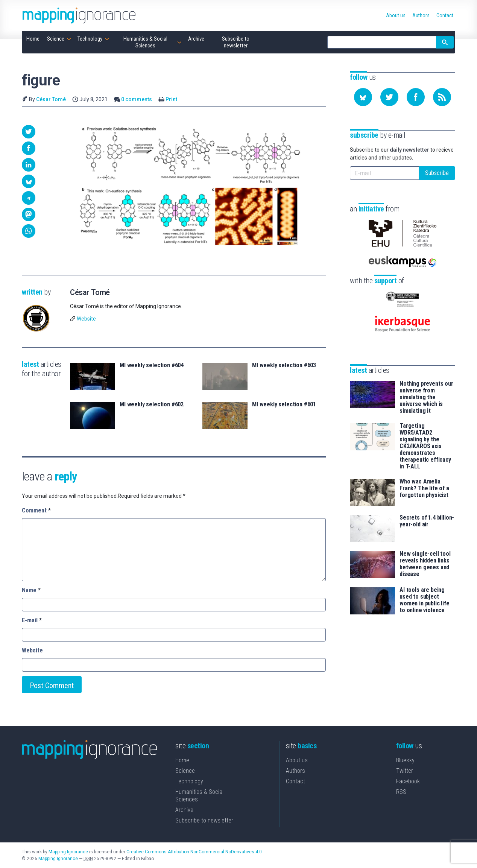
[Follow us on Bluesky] (363, 97)
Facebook (408, 781)
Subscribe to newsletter (204, 820)
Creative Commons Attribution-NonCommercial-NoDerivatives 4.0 (194, 852)
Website (86, 319)
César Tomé (51, 99)
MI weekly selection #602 (152, 404)
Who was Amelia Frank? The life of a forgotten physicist (424, 488)
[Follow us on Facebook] (416, 97)
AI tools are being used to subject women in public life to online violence (425, 600)
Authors (295, 771)
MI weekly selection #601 (284, 404)
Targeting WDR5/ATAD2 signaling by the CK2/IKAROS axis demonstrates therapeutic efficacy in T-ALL (425, 446)
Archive (184, 810)
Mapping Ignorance (68, 852)
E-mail (32, 620)
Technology (189, 781)
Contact (295, 781)
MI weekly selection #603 (284, 365)
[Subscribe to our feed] (442, 97)
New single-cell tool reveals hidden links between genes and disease (425, 564)
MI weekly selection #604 (152, 365)
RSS (401, 792)
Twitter (405, 771)
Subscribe (437, 173)
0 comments (137, 99)
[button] (29, 132)
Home (182, 760)
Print (171, 99)
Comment (36, 510)
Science (185, 771)
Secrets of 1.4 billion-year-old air (427, 521)
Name (31, 590)
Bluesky (405, 760)
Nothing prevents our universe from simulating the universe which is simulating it (426, 397)
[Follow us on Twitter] (389, 97)
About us (297, 760)
